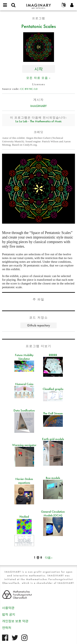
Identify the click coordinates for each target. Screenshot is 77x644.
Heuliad (24, 517)
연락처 (7, 628)
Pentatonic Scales (39, 26)
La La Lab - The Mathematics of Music (38, 121)
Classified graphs (53, 389)
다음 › (49, 558)
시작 (39, 69)
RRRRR (53, 355)
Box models (53, 478)
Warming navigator (24, 445)
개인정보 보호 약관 (15, 621)
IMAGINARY (38, 106)
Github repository (39, 325)
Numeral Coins (24, 384)
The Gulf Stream (53, 413)
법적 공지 (9, 614)
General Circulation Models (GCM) (53, 513)
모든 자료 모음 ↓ (39, 78)
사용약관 (8, 608)
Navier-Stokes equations (24, 481)
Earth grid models (53, 439)
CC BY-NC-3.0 (29, 89)
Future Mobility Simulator (24, 357)
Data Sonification (24, 410)
